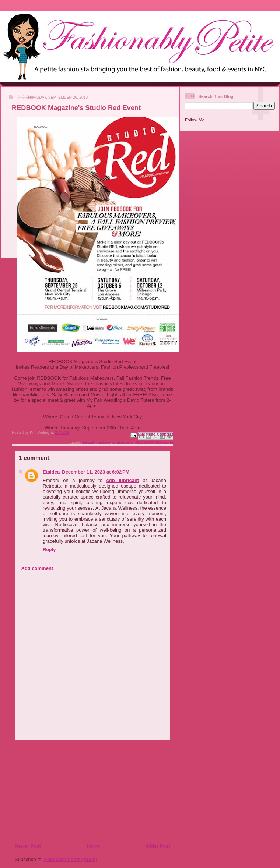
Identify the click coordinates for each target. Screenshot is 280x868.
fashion (104, 442)
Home (93, 846)
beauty (89, 442)
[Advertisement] (59, 791)
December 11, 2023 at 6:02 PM (96, 472)
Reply (49, 550)
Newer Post (28, 846)
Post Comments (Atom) (71, 859)
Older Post (158, 846)
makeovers (123, 442)
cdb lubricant (123, 480)
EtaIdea (51, 472)
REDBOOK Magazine (154, 442)
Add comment (37, 568)
